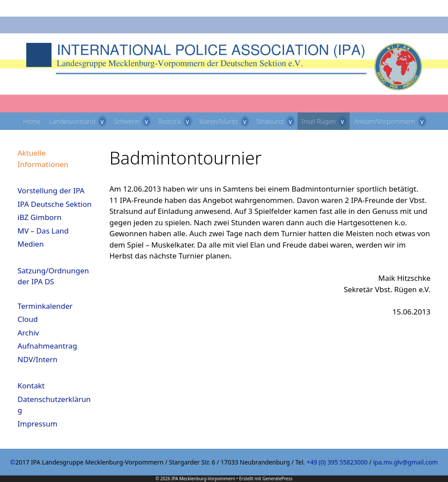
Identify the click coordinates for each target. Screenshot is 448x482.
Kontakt (31, 386)
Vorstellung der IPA (51, 190)
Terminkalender (45, 306)
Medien (31, 244)
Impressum (37, 424)
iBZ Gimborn (40, 217)
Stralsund (277, 121)
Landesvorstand (79, 121)
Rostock (176, 121)
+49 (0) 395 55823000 (337, 462)
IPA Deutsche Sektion (54, 204)
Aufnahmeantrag (47, 346)
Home (32, 121)
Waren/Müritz (226, 121)
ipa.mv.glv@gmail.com (406, 462)
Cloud (28, 319)
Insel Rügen (326, 121)
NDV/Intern (37, 359)
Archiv (28, 333)
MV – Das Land (43, 231)
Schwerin (134, 121)
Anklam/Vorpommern (392, 121)
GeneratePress (278, 479)
